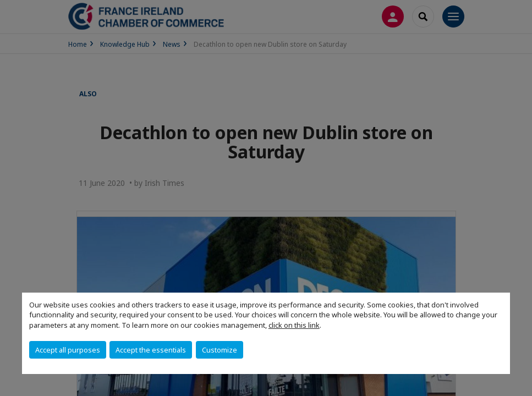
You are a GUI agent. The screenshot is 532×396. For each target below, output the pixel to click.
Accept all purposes (68, 350)
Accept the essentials (151, 350)
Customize (220, 350)
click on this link (294, 325)
